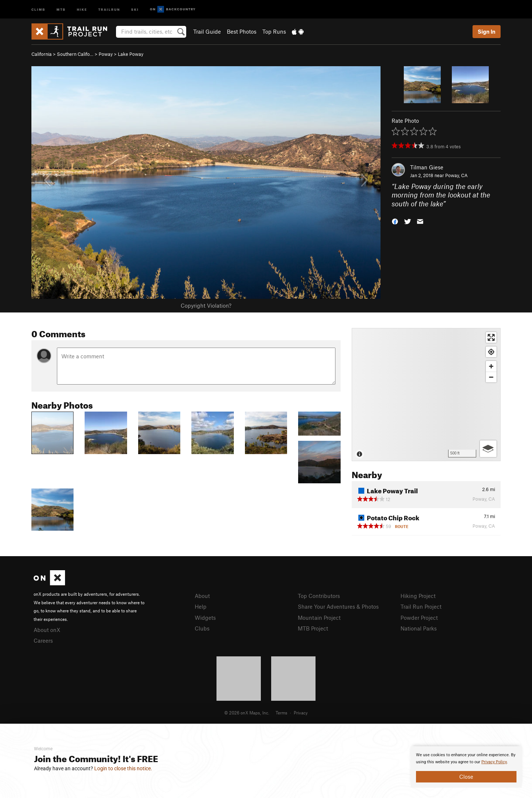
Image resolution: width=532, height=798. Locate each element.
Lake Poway (131, 54)
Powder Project (419, 618)
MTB (61, 9)
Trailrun (109, 9)
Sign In (487, 31)
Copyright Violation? (206, 305)
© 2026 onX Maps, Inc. (247, 713)
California (42, 54)
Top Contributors (319, 596)
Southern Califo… (75, 54)
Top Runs (274, 31)
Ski (135, 9)
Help (201, 606)
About (202, 596)
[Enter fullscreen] (491, 337)
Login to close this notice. (123, 768)
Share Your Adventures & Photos (338, 606)
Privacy (301, 713)
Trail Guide (207, 31)
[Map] (426, 395)
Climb (38, 9)
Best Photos (242, 31)
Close (466, 777)
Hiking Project (418, 596)
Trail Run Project (421, 606)
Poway (106, 54)
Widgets (205, 618)
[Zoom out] (491, 377)
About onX (47, 630)
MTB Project (313, 628)
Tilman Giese (427, 167)
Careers (43, 640)
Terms (282, 713)
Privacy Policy (494, 762)
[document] (466, 767)
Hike (82, 9)
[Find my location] (491, 352)
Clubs (202, 628)
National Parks (419, 628)
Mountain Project (319, 618)
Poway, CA (456, 175)
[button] (395, 221)
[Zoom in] (491, 366)
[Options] (488, 449)
